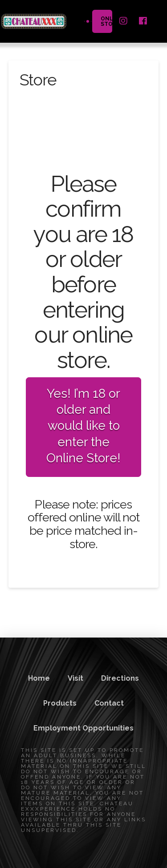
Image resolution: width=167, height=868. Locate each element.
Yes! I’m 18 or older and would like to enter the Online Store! (83, 426)
